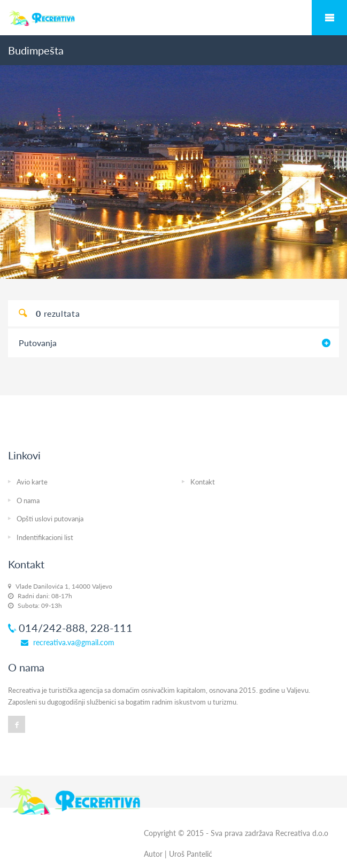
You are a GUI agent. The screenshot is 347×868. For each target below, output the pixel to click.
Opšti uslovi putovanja (50, 519)
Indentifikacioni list (45, 537)
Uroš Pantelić (191, 854)
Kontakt (203, 482)
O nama (28, 501)
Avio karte (32, 482)
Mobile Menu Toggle (329, 18)
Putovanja (38, 343)
